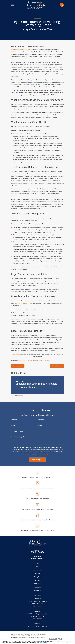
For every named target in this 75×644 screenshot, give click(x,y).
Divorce (37, 574)
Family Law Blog (38, 584)
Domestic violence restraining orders (22, 50)
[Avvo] (43, 626)
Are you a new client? (17, 431)
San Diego (37, 580)
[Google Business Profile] (28, 626)
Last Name (41, 420)
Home (37, 567)
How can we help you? (18, 437)
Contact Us (37, 590)
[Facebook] (25, 626)
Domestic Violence (33, 360)
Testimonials (37, 587)
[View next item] (26, 396)
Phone (13, 425)
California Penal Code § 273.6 (23, 303)
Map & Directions (37, 606)
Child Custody (23, 360)
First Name (14, 420)
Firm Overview (37, 570)
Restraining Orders (45, 360)
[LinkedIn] (39, 626)
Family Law (37, 577)
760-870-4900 (37, 558)
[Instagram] (36, 626)
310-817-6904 (37, 552)
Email (40, 425)
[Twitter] (32, 626)
